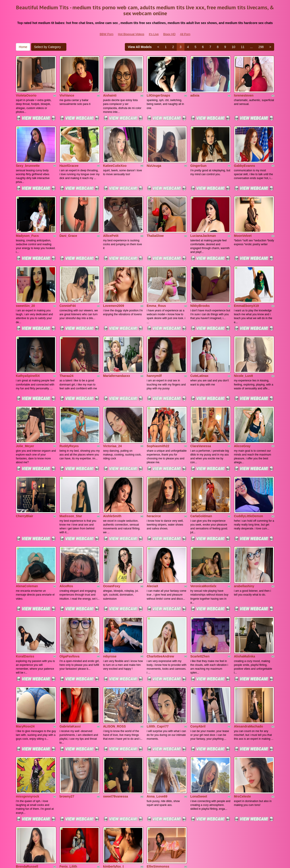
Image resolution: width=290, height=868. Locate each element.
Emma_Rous (156, 277)
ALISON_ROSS (114, 654)
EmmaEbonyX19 (246, 277)
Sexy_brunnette (28, 151)
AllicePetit (111, 214)
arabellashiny (244, 528)
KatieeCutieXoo (115, 151)
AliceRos (66, 528)
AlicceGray (242, 402)
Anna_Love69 (157, 717)
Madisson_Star (71, 466)
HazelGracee (69, 151)
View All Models (140, 47)
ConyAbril (198, 654)
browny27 (67, 717)
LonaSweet (199, 717)
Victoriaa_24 (112, 402)
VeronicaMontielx (203, 528)
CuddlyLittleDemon (249, 466)
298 (261, 47)
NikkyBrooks (200, 277)
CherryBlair (24, 466)
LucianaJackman (203, 214)
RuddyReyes (69, 402)
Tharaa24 (66, 340)
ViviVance (67, 88)
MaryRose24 (25, 654)
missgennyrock (28, 717)
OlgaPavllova (70, 591)
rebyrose (110, 591)
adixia (195, 88)
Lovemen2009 (114, 277)
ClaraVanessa (201, 402)
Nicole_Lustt (244, 340)
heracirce (154, 466)
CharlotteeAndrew (161, 591)
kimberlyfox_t (113, 780)
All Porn (185, 34)
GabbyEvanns (245, 151)
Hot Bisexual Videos (131, 34)
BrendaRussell (27, 780)
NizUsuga (154, 151)
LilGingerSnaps (158, 88)
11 (243, 47)
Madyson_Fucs (27, 214)
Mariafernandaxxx (117, 340)
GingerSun (198, 151)
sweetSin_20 (25, 277)
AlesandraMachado (249, 654)
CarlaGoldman (201, 466)
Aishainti (110, 88)
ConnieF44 (68, 277)
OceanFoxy (112, 528)
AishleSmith (112, 466)
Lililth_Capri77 (158, 654)
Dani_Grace (68, 214)
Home (23, 47)
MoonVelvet (243, 214)
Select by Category (49, 47)
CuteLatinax (199, 340)
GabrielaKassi (70, 654)
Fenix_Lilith (68, 780)
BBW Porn (107, 34)
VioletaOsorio (26, 88)
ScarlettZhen (200, 591)
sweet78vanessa (116, 717)
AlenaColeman (27, 528)
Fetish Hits (179, 861)
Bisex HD (169, 34)
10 (234, 47)
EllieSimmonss (158, 780)
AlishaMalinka (245, 591)
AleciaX (153, 528)
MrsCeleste (243, 717)
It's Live (154, 34)
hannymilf (154, 340)
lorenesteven (244, 88)
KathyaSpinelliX (28, 340)
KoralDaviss (25, 591)
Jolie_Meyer (25, 402)
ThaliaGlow (155, 214)
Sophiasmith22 (158, 402)
